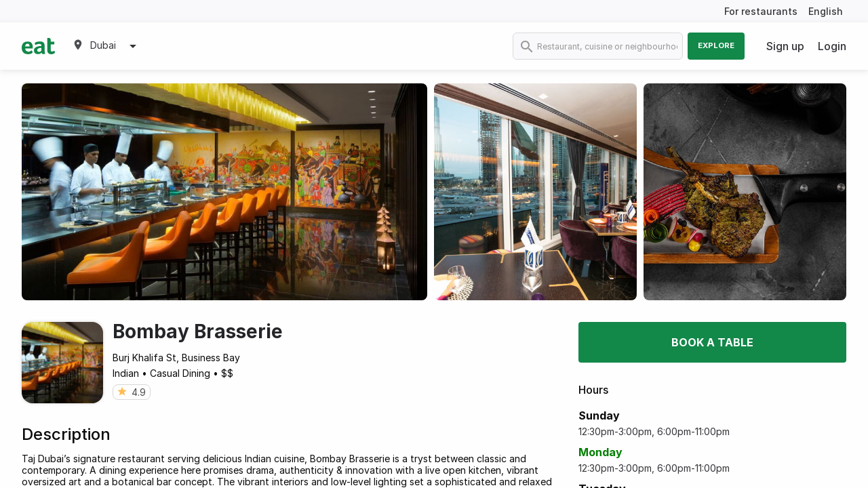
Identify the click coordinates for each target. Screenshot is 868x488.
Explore (716, 45)
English (826, 11)
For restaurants (761, 11)
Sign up (785, 46)
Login (832, 46)
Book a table (712, 342)
